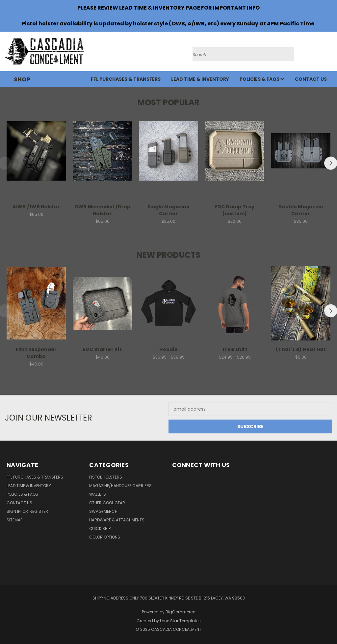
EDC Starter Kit (102, 349)
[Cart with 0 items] (330, 53)
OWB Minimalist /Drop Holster (103, 210)
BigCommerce (180, 612)
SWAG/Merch (103, 511)
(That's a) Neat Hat (301, 349)
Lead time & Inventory (200, 79)
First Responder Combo (36, 353)
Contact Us (311, 79)
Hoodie (168, 349)
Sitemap (14, 520)
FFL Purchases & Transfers (126, 79)
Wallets (98, 494)
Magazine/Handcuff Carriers (120, 486)
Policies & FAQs (262, 79)
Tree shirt (235, 349)
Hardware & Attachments (117, 520)
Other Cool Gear (107, 503)
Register (39, 511)
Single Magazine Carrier (169, 210)
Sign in (14, 511)
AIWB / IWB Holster (36, 207)
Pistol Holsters (106, 477)
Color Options (105, 537)
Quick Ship (100, 528)
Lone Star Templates (180, 621)
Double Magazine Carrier (301, 210)
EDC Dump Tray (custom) (234, 210)
